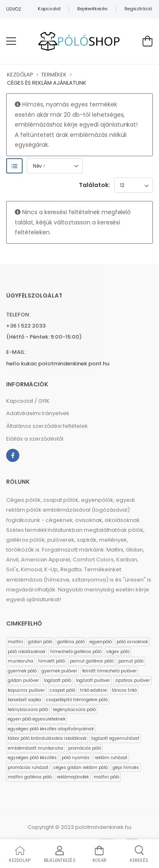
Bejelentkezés (92, 9)
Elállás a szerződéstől (35, 439)
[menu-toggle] (11, 41)
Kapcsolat (49, 9)
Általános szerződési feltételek (47, 426)
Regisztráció (138, 9)
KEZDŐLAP (20, 75)
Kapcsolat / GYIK (28, 401)
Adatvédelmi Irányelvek (38, 413)
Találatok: (94, 185)
